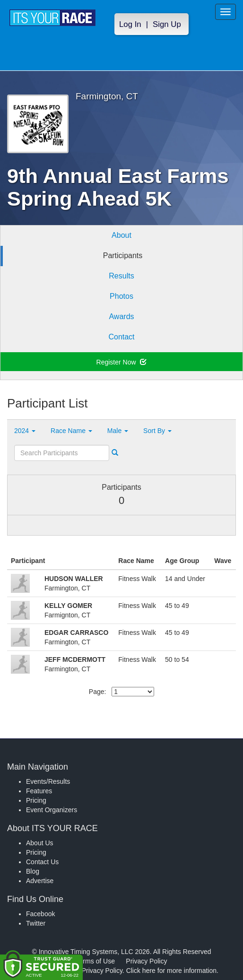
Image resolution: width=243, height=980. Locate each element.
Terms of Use (95, 961)
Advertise (40, 881)
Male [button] (118, 431)
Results (121, 276)
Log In (130, 24)
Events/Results (48, 781)
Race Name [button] (71, 431)
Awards (121, 317)
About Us (40, 843)
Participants (123, 256)
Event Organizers (52, 810)
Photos (121, 296)
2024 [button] (25, 431)
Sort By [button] (157, 431)
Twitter (36, 923)
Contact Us (42, 862)
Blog (33, 871)
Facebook (40, 914)
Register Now (122, 362)
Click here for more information (171, 971)
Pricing (36, 800)
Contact (121, 337)
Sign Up (167, 24)
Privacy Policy (146, 961)
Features (39, 791)
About (121, 235)
